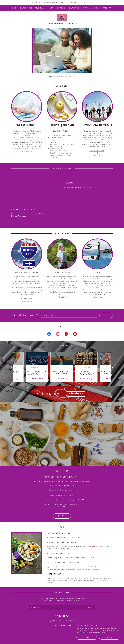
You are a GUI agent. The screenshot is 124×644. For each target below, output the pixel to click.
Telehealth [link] (40, 8)
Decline (93, 637)
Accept (110, 637)
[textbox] (69, 317)
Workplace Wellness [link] (91, 8)
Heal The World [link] (26, 8)
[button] (27, 153)
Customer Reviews (74, 396)
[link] (62, 18)
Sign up (104, 317)
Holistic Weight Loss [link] (56, 8)
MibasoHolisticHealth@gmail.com (73, 605)
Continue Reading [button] (25, 381)
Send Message (60, 522)
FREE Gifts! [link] (108, 8)
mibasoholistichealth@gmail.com (100, 552)
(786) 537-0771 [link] (87, 3)
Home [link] (14, 8)
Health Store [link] (74, 8)
